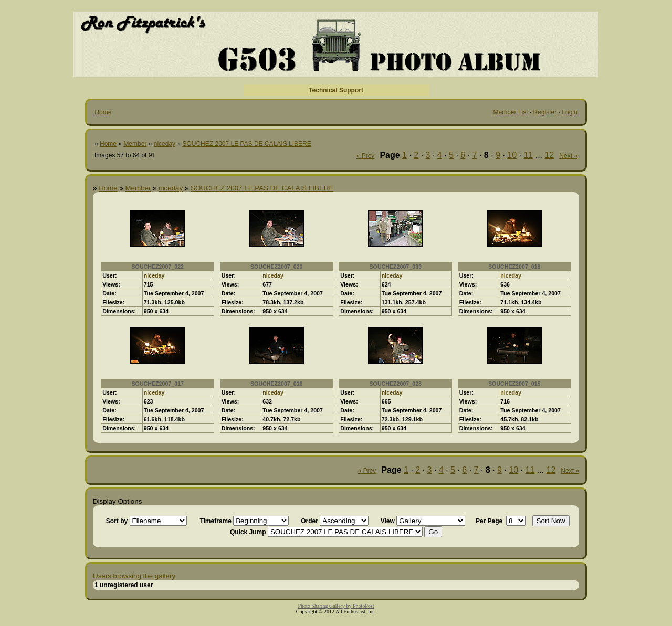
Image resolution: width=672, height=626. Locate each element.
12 (550, 155)
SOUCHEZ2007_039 (395, 267)
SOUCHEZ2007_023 (395, 384)
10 (512, 155)
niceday (165, 144)
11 (528, 155)
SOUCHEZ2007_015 (514, 384)
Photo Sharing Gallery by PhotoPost (336, 606)
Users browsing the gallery (134, 576)
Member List (511, 112)
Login (569, 112)
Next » (568, 156)
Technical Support (336, 90)
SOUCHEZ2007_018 (514, 267)
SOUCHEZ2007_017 (157, 384)
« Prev (366, 156)
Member (135, 144)
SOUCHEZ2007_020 (277, 267)
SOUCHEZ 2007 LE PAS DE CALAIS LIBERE (246, 144)
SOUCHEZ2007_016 (277, 384)
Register (545, 112)
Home (103, 112)
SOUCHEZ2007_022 (157, 267)
